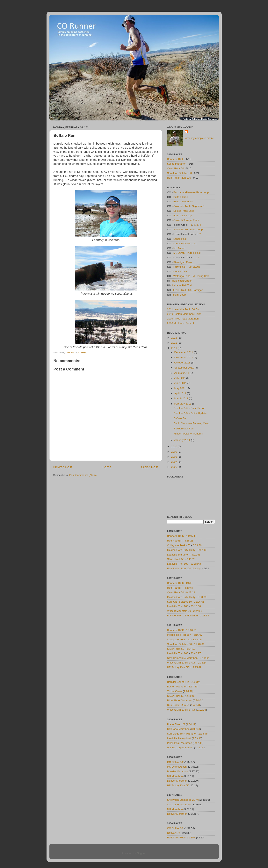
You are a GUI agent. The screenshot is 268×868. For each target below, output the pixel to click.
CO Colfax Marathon (179, 804)
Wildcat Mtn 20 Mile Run (181, 663)
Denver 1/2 (174, 833)
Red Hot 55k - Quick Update (190, 413)
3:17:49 (193, 687)
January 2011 (183, 440)
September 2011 (185, 368)
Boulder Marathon (178, 771)
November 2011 (184, 358)
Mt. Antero (179, 248)
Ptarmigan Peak (183, 262)
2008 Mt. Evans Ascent (181, 323)
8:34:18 (191, 649)
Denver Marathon (177, 781)
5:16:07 (198, 635)
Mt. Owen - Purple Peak (187, 253)
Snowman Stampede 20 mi (183, 800)
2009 (174, 452)
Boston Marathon (177, 687)
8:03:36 (197, 545)
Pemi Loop (180, 295)
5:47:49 (198, 743)
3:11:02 (204, 658)
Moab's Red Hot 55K (179, 635)
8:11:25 (191, 559)
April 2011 (181, 393)
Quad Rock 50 (176, 168)
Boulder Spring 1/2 (178, 682)
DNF (189, 583)
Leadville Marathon (178, 555)
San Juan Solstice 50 (180, 173)
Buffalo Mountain (183, 201)
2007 (174, 462)
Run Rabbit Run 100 (179, 178)
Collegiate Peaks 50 (179, 545)
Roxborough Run (184, 429)
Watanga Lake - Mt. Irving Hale (192, 276)
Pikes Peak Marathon (180, 700)
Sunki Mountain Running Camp (192, 423)
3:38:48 (203, 734)
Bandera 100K (176, 536)
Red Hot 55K (175, 541)
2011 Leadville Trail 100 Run (184, 309)
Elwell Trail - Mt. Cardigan (188, 290)
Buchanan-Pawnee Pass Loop (191, 192)
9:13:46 (190, 696)
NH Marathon (175, 776)
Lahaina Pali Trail (182, 285)
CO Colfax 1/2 (175, 762)
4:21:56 (196, 555)
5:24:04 (198, 700)
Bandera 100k (175, 159)
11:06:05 (199, 602)
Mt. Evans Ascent (177, 767)
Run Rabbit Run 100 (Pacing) (184, 568)
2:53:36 (197, 738)
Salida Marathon (177, 164)
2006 (174, 467)
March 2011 (182, 398)
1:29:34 (195, 682)
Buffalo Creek (181, 197)
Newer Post (63, 467)
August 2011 (182, 373)
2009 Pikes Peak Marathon (183, 319)
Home (107, 467)
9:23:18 (191, 592)
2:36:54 (202, 663)
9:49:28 (196, 705)
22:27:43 (196, 564)
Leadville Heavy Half (179, 738)
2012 (174, 343)
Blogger (141, 853)
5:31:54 (199, 747)
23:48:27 (196, 653)
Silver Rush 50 (176, 559)
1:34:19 (191, 724)
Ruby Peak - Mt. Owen (187, 267)
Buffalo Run (180, 418)
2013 (174, 338)
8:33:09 (197, 639)
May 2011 (181, 388)
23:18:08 (196, 606)
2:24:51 (198, 611)
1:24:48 (188, 691)
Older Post (150, 467)
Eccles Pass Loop (184, 211)
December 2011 (184, 352)
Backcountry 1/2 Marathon (183, 616)
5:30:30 (202, 597)
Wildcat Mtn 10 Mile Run (181, 710)
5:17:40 (202, 550)
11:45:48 (191, 536)
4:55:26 (189, 541)
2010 (174, 446)
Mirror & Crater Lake (185, 244)
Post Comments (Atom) (83, 475)
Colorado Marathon (178, 729)
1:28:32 (204, 616)
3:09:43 (196, 729)
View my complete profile (199, 138)
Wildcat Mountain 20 (179, 611)
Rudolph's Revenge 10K (181, 838)
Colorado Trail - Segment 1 (189, 206)
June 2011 (181, 383)
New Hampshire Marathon (182, 658)
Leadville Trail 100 (178, 564)
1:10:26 (202, 710)
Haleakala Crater (182, 281)
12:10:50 (191, 630)
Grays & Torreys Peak (186, 220)
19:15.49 (196, 667)
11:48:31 (199, 644)
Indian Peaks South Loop (188, 230)
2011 (174, 348)
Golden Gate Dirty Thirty (181, 550)
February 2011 (183, 404)
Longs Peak (180, 239)
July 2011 (180, 378)
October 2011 (183, 363)
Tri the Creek (175, 691)
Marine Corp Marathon (180, 747)
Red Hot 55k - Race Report (189, 408)
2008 (174, 457)
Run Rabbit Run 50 (178, 705)
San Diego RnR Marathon (182, 734)
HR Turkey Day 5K (178, 667)
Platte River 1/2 (176, 724)
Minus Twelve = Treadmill (188, 434)
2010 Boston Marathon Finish (184, 314)
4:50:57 (189, 588)
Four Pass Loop (183, 215)
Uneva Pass (181, 272)
